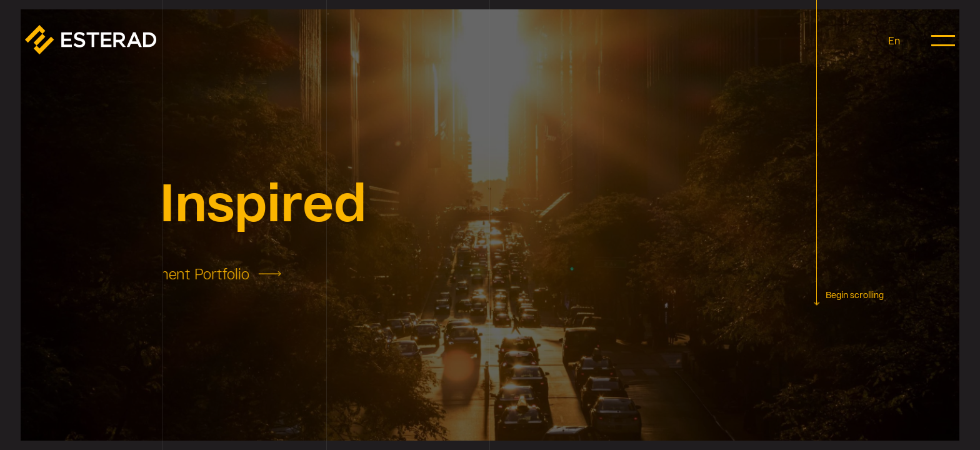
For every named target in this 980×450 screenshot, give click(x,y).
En (894, 40)
